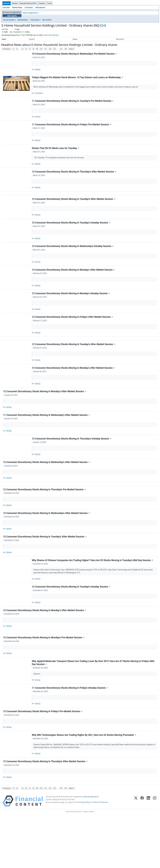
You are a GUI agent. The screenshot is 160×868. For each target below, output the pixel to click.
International (40, 8)
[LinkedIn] (148, 852)
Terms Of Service (101, 853)
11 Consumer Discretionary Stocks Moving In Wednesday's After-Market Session (47, 440)
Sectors (42, 3)
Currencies (29, 8)
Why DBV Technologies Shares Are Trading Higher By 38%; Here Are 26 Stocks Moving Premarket (84, 782)
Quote (32, 39)
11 (46, 49)
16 (66, 49)
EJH (102, 25)
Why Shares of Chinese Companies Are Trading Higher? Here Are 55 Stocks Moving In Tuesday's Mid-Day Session (93, 596)
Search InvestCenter (30, 13)
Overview (6, 8)
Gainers (37, 717)
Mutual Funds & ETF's (28, 3)
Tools (49, 3)
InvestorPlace (40, 95)
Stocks (15, 3)
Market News (17, 8)
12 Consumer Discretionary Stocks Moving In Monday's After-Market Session (74, 285)
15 (61, 49)
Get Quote (12, 16)
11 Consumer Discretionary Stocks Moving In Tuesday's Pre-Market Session (73, 104)
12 (50, 49)
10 (41, 49)
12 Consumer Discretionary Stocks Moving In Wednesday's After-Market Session (47, 491)
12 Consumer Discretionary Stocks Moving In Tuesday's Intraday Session (71, 235)
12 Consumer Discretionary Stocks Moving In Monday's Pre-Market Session (44, 679)
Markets (7, 3)
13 (55, 49)
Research (120, 39)
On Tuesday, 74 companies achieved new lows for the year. (60, 164)
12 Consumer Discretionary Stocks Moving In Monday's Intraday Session (71, 310)
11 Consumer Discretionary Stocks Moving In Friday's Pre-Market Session (72, 129)
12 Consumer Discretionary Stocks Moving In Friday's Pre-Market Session (43, 757)
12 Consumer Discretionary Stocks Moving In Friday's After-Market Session (73, 335)
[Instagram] (155, 852)
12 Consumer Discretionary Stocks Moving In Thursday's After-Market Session (74, 180)
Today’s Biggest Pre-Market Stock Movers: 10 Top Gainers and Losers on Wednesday (78, 79)
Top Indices (35, 20)
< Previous (6, 49)
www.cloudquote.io (91, 848)
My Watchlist (22, 20)
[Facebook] (142, 852)
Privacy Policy (84, 853)
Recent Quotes (9, 20)
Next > (72, 49)
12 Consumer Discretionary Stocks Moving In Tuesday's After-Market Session (74, 210)
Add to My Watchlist (51, 35)
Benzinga (38, 70)
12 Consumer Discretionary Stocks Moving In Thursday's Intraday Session (72, 465)
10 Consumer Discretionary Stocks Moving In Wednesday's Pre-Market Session (75, 54)
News (75, 39)
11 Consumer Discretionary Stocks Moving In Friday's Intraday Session (70, 732)
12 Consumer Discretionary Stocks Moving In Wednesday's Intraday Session (73, 260)
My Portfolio (47, 20)
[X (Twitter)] (136, 852)
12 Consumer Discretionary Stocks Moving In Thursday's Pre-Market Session (45, 521)
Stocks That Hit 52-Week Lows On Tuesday (56, 155)
